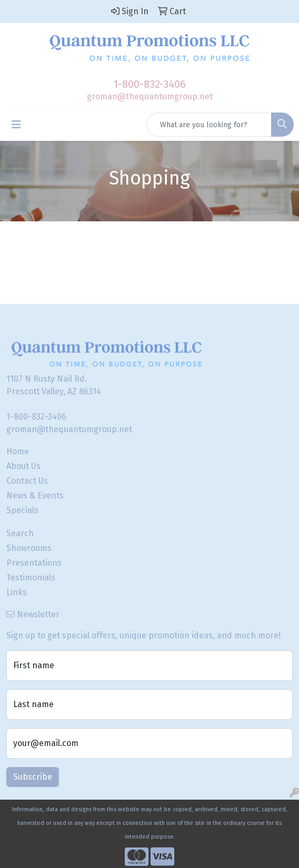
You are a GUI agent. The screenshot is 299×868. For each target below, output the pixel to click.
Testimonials (31, 578)
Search (20, 533)
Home (18, 451)
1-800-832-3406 (149, 84)
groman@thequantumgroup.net (150, 96)
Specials (22, 510)
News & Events (35, 496)
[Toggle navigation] (16, 125)
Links (17, 592)
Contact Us (27, 481)
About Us (23, 466)
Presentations (34, 563)
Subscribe (33, 777)
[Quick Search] (209, 125)
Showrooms (29, 548)
